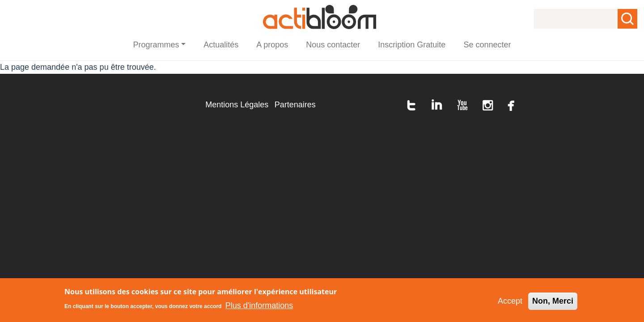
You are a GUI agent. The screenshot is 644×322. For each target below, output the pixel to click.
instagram (488, 105)
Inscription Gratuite (412, 45)
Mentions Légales (237, 105)
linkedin (437, 105)
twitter (411, 105)
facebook (511, 105)
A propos (272, 45)
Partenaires (295, 105)
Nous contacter (333, 45)
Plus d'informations (259, 305)
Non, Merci (553, 301)
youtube (462, 105)
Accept (510, 301)
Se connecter (487, 45)
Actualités (221, 45)
